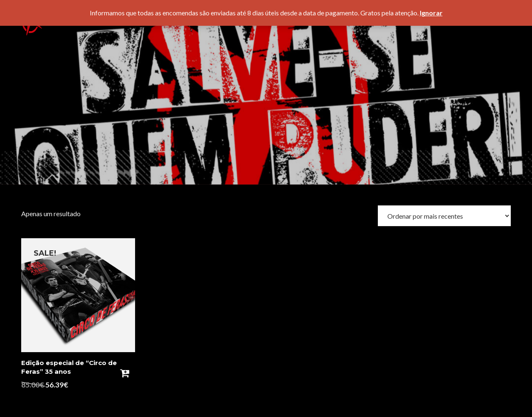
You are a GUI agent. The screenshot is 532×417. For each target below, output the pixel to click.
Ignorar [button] (431, 13)
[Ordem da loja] (444, 216)
